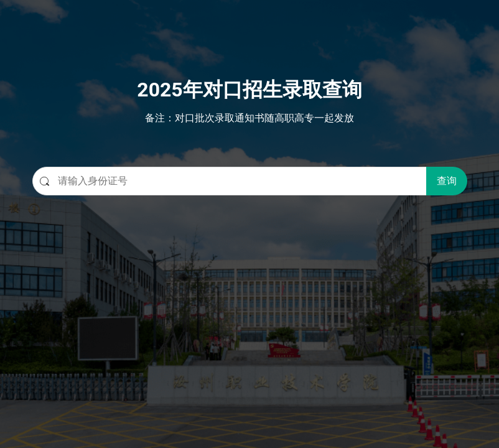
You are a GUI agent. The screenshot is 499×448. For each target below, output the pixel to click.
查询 (447, 181)
